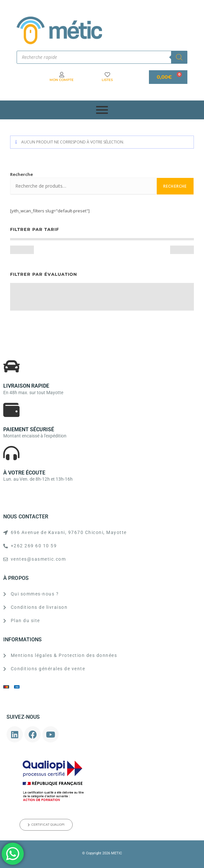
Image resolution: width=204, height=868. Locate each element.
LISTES (107, 80)
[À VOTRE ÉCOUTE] (11, 453)
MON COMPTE (62, 80)
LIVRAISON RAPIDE (26, 386)
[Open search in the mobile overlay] (102, 57)
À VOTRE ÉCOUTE (24, 473)
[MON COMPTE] (62, 75)
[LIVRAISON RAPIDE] (11, 366)
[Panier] (168, 77)
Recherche (22, 174)
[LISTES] (107, 75)
